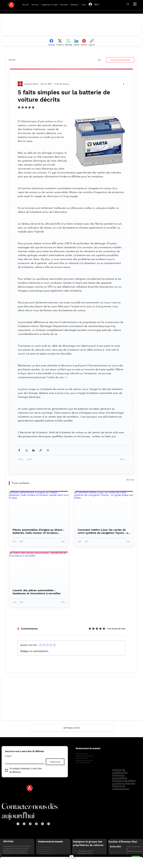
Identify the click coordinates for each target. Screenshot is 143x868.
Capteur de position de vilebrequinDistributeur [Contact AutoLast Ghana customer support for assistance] (134, 850)
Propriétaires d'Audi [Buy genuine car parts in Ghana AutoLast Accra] (85, 853)
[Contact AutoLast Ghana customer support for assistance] (85, 5)
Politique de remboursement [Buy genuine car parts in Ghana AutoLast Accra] (121, 787)
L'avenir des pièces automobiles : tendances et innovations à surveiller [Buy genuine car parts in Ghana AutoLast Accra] (37, 592)
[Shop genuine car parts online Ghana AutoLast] (64, 5)
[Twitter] (30, 824)
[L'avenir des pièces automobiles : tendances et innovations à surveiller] (39, 569)
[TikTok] (36, 824)
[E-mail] (24, 761)
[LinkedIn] (76, 42)
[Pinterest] (84, 42)
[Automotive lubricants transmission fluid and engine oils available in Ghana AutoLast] (50, 5)
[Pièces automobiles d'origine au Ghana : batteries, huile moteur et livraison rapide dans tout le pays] (39, 508)
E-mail (9, 756)
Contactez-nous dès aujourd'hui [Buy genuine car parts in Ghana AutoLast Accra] (30, 811)
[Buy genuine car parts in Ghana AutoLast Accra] (11, 5)
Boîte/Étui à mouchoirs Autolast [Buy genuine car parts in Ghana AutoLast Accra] (15, 851)
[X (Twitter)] (60, 42)
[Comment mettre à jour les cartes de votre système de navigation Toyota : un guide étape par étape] (104, 508)
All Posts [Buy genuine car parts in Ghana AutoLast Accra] (12, 60)
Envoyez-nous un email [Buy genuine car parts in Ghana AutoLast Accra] (84, 760)
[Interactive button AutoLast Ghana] (128, 4)
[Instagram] (24, 824)
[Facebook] (51, 42)
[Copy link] (92, 42)
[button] (99, 60)
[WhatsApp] (68, 42)
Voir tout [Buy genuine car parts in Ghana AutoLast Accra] (130, 480)
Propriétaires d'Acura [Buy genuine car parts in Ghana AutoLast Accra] (86, 851)
